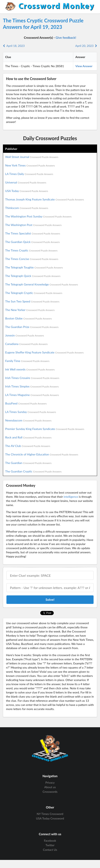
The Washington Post (33, 225)
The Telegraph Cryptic (34, 293)
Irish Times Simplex (32, 386)
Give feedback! (66, 38)
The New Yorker (30, 310)
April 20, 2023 (86, 46)
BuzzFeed (26, 403)
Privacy (50, 783)
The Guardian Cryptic (33, 471)
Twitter (50, 845)
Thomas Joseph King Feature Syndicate (45, 199)
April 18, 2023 (14, 46)
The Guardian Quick (32, 242)
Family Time (27, 361)
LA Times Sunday (31, 412)
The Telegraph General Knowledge (42, 284)
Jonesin (25, 335)
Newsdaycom (28, 420)
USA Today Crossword (50, 818)
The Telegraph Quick (33, 276)
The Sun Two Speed (32, 301)
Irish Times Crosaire (32, 378)
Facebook (50, 841)
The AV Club (28, 446)
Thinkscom (27, 208)
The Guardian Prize (32, 327)
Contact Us (50, 850)
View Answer (84, 66)
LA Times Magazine (32, 395)
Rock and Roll (28, 437)
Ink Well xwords (30, 369)
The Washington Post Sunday (38, 216)
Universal (26, 182)
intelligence (71, 497)
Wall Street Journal (32, 157)
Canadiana (26, 344)
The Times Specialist (33, 233)
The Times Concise (32, 259)
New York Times (30, 165)
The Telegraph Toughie (34, 267)
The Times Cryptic (31, 250)
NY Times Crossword (50, 814)
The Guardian (28, 463)
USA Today (27, 191)
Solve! (50, 599)
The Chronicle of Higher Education (42, 454)
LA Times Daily (29, 174)
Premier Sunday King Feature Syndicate (45, 429)
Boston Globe (29, 318)
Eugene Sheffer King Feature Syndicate (44, 352)
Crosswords (50, 792)
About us (50, 787)
